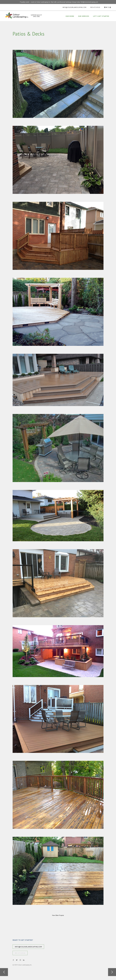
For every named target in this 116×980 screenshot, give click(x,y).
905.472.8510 (95, 7)
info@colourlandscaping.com (74, 7)
